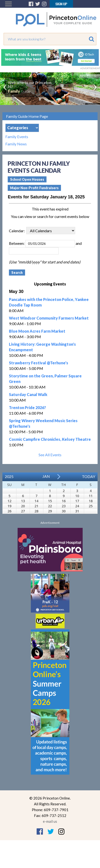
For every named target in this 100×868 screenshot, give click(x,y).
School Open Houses (27, 179)
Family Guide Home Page (27, 116)
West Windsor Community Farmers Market (49, 318)
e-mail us (50, 821)
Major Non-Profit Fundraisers (34, 188)
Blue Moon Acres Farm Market (37, 331)
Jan (46, 476)
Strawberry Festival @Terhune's (39, 363)
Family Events (17, 137)
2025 (9, 476)
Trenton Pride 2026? (27, 408)
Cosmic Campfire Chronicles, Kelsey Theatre (50, 439)
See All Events (50, 455)
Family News (16, 144)
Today (89, 476)
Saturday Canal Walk (28, 394)
